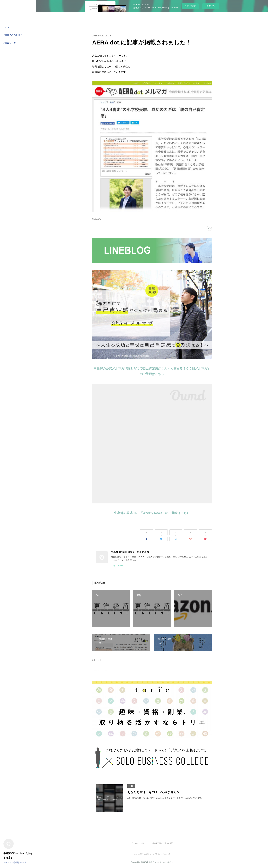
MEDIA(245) (97, 219)
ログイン (211, 6)
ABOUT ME (11, 43)
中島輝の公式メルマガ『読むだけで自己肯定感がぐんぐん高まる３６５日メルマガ (150, 369)
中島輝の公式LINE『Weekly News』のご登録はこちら (152, 513)
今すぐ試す (190, 6)
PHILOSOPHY (13, 35)
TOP (6, 28)
